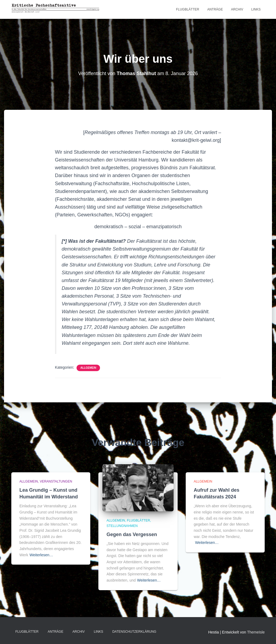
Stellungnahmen (122, 526)
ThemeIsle (256, 632)
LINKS (256, 9)
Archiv (237, 9)
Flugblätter (188, 9)
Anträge (215, 9)
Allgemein (88, 368)
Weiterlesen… (41, 555)
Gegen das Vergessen (132, 534)
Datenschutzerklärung (134, 632)
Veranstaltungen (56, 481)
